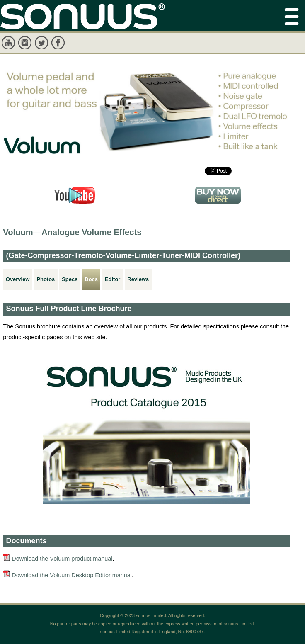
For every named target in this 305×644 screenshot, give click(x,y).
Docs (91, 279)
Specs (70, 279)
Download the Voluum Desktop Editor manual (72, 575)
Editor (113, 279)
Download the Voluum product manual (62, 559)
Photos (46, 279)
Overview (18, 279)
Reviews (138, 279)
